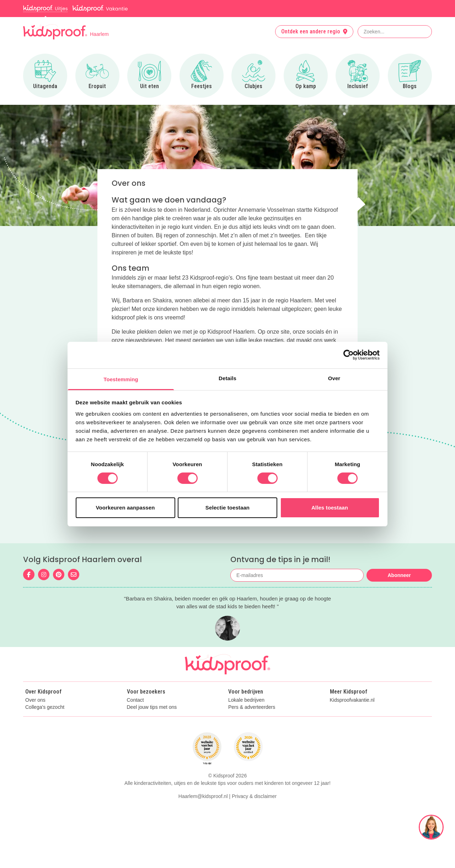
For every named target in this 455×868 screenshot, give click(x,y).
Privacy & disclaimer (254, 796)
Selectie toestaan (227, 508)
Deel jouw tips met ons (152, 707)
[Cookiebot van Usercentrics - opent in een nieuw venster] (349, 355)
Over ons (35, 700)
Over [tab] (334, 378)
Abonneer (399, 575)
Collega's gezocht (45, 707)
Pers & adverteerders (252, 707)
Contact (135, 700)
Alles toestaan (330, 508)
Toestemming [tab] (121, 379)
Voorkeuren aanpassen (125, 508)
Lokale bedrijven (246, 700)
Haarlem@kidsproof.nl (203, 796)
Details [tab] (227, 378)
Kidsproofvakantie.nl (352, 700)
